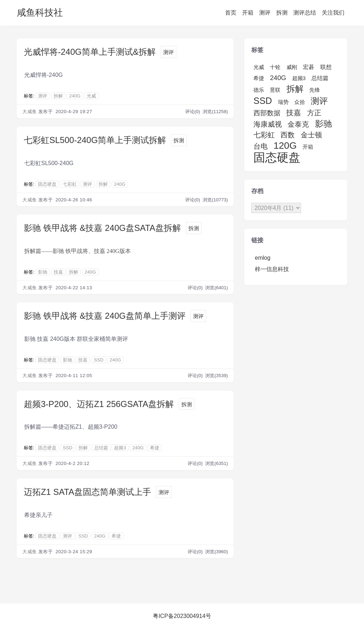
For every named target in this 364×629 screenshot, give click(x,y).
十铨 (275, 67)
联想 (326, 67)
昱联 (275, 90)
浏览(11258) (215, 112)
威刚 (292, 67)
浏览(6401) (216, 288)
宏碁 (309, 67)
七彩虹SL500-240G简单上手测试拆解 (95, 140)
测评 (265, 13)
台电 (261, 146)
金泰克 (298, 124)
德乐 (259, 90)
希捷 (155, 448)
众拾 (300, 102)
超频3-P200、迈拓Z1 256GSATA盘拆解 (99, 404)
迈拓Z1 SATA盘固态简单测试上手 (87, 492)
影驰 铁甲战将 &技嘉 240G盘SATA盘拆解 (102, 228)
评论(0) (193, 112)
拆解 (58, 96)
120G (285, 146)
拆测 (282, 13)
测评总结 (305, 13)
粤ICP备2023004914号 (182, 616)
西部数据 (267, 113)
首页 (231, 13)
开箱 (248, 13)
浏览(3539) (216, 376)
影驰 (43, 272)
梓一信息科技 (272, 269)
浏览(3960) (216, 552)
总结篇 (101, 448)
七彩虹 (70, 184)
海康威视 (268, 124)
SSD (99, 360)
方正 (314, 113)
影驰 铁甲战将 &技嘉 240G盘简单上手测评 (105, 316)
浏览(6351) (216, 463)
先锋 (315, 90)
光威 (91, 96)
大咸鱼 (30, 112)
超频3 (120, 448)
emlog (263, 258)
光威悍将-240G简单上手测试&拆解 (90, 52)
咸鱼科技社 (40, 12)
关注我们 (333, 13)
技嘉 (58, 272)
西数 (288, 135)
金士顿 (311, 135)
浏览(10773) (215, 200)
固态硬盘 (47, 184)
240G (75, 96)
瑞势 (283, 102)
